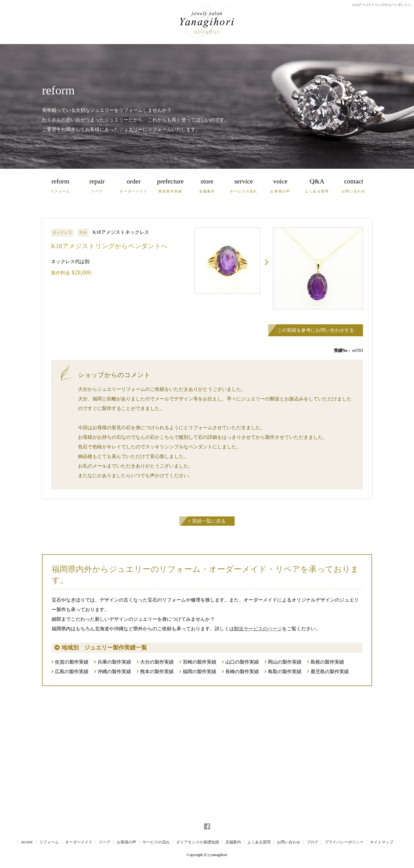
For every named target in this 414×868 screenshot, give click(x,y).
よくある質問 (259, 842)
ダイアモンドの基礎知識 (198, 842)
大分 (83, 232)
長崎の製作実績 (242, 672)
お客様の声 (126, 842)
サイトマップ (382, 842)
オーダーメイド (79, 842)
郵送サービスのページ (258, 629)
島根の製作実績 (327, 662)
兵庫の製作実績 (114, 662)
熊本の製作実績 (157, 672)
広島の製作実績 (72, 672)
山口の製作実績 (242, 662)
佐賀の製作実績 (72, 662)
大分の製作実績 (157, 662)
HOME (27, 842)
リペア (105, 842)
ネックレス (62, 232)
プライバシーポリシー (344, 842)
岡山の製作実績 (285, 662)
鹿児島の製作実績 (330, 672)
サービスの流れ (156, 842)
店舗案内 (233, 842)
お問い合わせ (289, 842)
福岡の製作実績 (199, 672)
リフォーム (49, 842)
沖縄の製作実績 (114, 672)
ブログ (312, 842)
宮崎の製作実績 (199, 662)
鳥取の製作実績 (285, 672)
